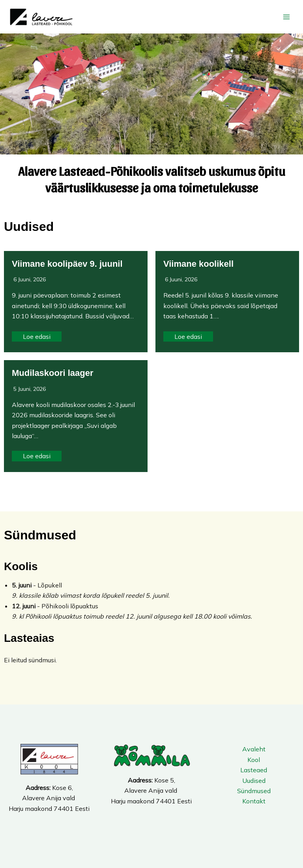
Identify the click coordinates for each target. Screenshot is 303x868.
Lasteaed (254, 770)
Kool (254, 760)
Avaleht (254, 749)
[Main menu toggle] (286, 17)
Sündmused (254, 791)
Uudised (254, 781)
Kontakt (254, 801)
